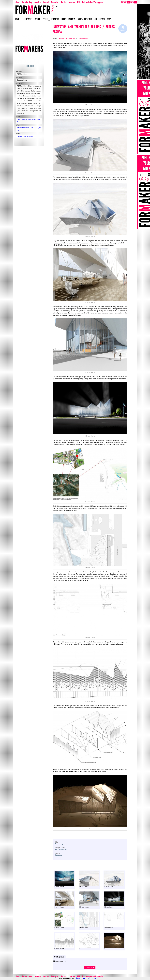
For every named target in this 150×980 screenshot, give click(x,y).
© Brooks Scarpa (64, 879)
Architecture (27, 19)
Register (125, 2)
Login (134, 2)
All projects (100, 19)
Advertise (38, 2)
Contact (46, 2)
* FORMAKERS (29, 66)
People (110, 19)
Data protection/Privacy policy (93, 2)
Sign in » (90, 967)
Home (17, 19)
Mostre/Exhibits (68, 19)
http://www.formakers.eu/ (25, 136)
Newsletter (55, 2)
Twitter (64, 2)
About (17, 2)
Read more (81, 978)
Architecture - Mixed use (67, 38)
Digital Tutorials (85, 19)
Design (38, 19)
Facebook (72, 2)
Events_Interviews (51, 19)
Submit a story (27, 2)
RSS (79, 2)
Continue (92, 978)
